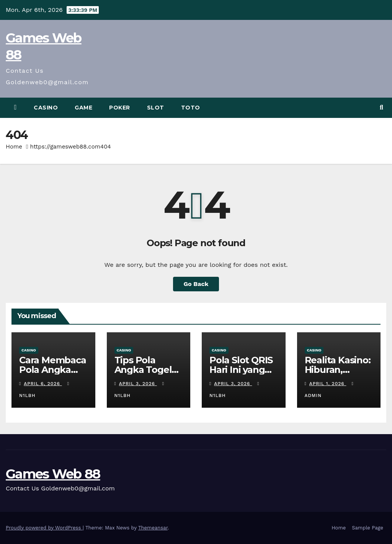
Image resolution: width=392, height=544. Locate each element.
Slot (156, 108)
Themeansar (153, 528)
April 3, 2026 (138, 384)
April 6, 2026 (43, 384)
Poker (120, 108)
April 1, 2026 (328, 384)
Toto (191, 108)
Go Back (196, 284)
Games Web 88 (53, 474)
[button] (381, 107)
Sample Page (367, 528)
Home (14, 147)
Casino (46, 108)
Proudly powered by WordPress (44, 528)
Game (83, 108)
